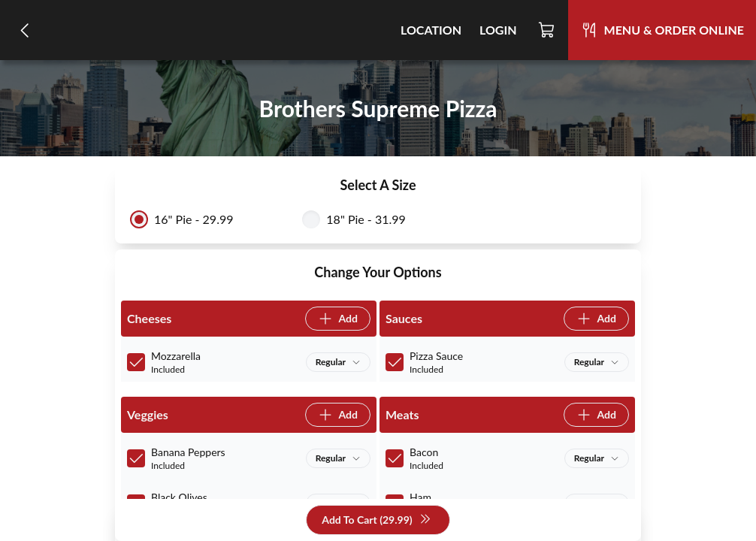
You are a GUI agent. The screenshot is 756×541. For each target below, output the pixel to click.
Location (431, 30)
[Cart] (547, 30)
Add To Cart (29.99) (376, 520)
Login (498, 30)
